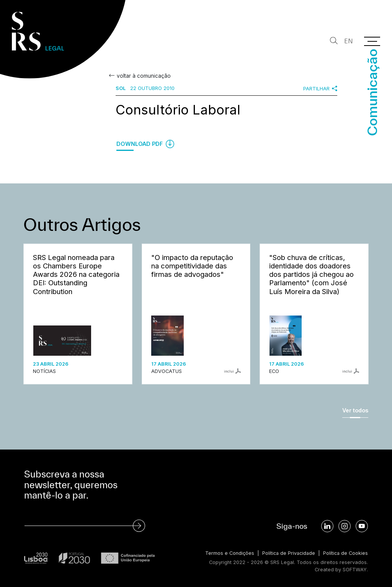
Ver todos (355, 410)
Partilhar (320, 88)
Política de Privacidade (287, 553)
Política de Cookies (345, 553)
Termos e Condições (227, 553)
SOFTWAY (355, 569)
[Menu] (372, 41)
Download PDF (145, 144)
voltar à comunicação (143, 76)
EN (348, 41)
